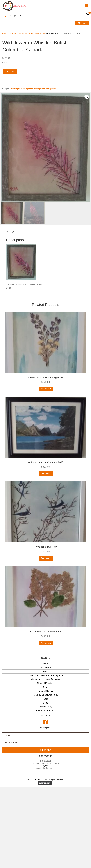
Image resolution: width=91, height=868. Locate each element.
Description (12, 232)
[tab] (12, 232)
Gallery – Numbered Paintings (45, 679)
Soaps (45, 687)
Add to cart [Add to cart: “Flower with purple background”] (46, 643)
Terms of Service (45, 691)
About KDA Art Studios (45, 711)
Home (4, 33)
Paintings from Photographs (17, 33)
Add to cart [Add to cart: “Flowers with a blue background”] (46, 389)
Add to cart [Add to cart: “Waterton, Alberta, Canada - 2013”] (46, 474)
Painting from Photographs (37, 33)
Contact (45, 671)
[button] (82, 23)
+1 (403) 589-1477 (16, 16)
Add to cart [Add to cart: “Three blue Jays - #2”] (46, 558)
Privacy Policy (45, 707)
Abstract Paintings (45, 683)
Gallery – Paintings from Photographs (45, 675)
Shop (45, 703)
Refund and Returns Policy (45, 695)
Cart (45, 699)
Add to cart (10, 72)
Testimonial (45, 668)
